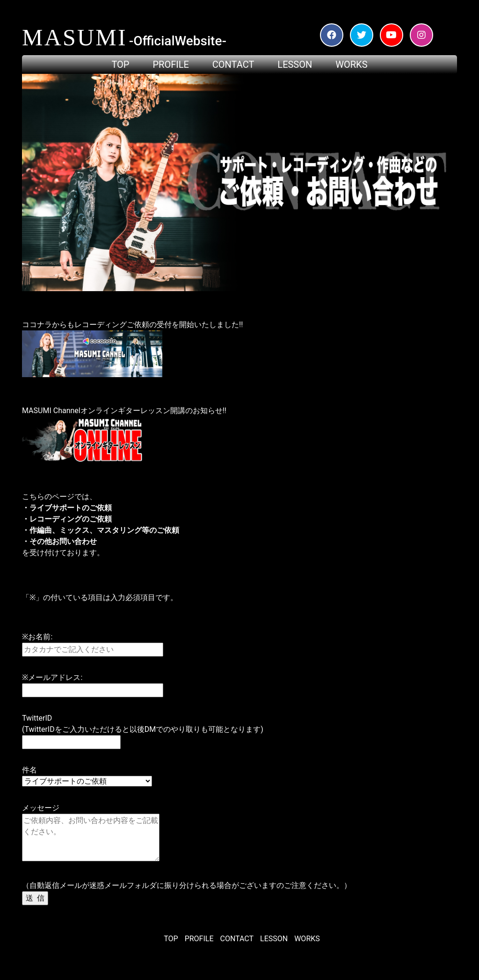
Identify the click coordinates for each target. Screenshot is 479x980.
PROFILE (199, 939)
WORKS (307, 939)
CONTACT (237, 939)
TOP (171, 939)
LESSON (274, 939)
